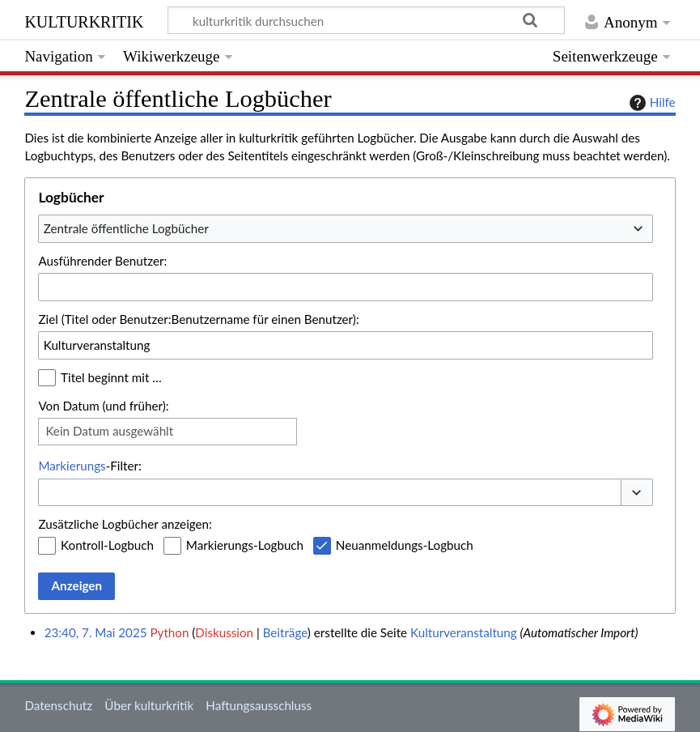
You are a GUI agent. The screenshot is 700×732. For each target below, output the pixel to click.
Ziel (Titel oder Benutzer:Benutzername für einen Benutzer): (198, 319)
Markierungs (72, 466)
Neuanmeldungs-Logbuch (405, 545)
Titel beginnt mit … (111, 377)
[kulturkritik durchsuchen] (367, 20)
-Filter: (89, 466)
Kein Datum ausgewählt (109, 431)
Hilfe (651, 103)
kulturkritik (84, 20)
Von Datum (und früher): (103, 406)
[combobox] (346, 228)
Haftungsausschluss (259, 705)
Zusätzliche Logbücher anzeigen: (125, 524)
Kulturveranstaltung (464, 632)
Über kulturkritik (149, 705)
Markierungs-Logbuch (245, 545)
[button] (637, 493)
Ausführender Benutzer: (102, 261)
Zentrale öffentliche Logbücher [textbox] (126, 228)
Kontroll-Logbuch (107, 545)
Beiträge (285, 632)
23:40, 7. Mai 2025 (96, 632)
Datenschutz (58, 705)
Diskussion (224, 632)
